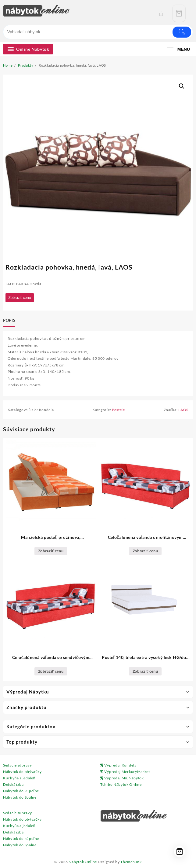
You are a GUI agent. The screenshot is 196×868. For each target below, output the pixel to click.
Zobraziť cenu (20, 298)
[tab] (10, 321)
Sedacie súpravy (18, 765)
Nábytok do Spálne (20, 797)
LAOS (183, 410)
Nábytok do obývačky (22, 772)
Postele (118, 410)
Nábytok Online (83, 862)
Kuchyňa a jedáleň (19, 778)
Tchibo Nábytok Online (121, 784)
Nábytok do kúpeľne (21, 791)
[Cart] (179, 13)
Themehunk (131, 862)
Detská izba (13, 784)
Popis (9, 320)
